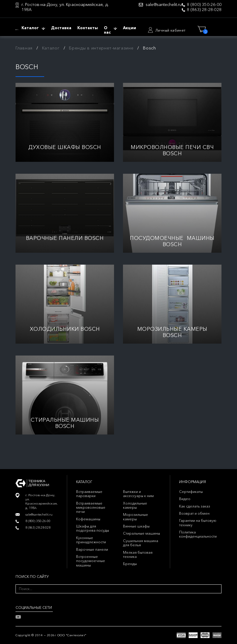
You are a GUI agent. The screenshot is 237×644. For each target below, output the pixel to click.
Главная (24, 48)
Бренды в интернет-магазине (101, 48)
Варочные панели (92, 549)
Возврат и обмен (194, 513)
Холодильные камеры (135, 505)
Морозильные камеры (136, 517)
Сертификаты (191, 492)
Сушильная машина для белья (141, 543)
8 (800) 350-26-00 (204, 5)
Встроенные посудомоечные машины (91, 561)
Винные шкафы (136, 526)
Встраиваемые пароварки (89, 494)
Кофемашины (88, 519)
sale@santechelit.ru (164, 5)
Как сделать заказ (195, 506)
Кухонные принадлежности (91, 540)
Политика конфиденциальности (198, 534)
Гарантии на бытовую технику (198, 523)
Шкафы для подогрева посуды (93, 528)
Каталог (51, 48)
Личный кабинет (170, 30)
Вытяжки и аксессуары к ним (138, 494)
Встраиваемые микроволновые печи (91, 508)
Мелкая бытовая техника (138, 554)
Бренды (130, 564)
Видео (185, 499)
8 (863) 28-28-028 (204, 10)
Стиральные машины (141, 533)
